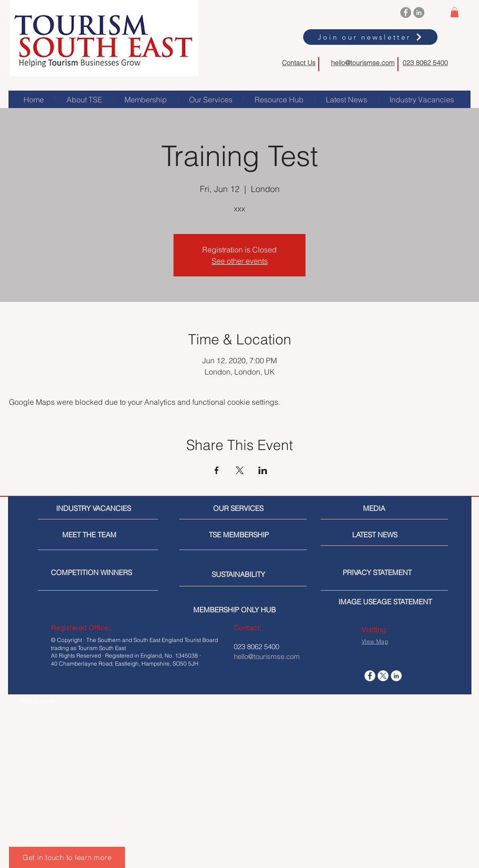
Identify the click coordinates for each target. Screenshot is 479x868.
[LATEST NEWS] (388, 535)
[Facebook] (406, 13)
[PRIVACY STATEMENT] (392, 572)
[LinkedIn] (419, 13)
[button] (454, 12)
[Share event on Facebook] (217, 470)
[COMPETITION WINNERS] (94, 572)
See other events (240, 261)
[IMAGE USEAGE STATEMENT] (388, 602)
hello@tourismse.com (363, 63)
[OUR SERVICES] (242, 508)
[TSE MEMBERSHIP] (241, 535)
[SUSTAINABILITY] (244, 575)
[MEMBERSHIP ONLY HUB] (243, 610)
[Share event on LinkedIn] (263, 470)
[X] (383, 676)
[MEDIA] (403, 508)
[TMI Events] (70, 701)
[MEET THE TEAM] (105, 535)
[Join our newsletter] (370, 37)
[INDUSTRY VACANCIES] (95, 508)
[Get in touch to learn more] (67, 857)
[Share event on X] (240, 470)
